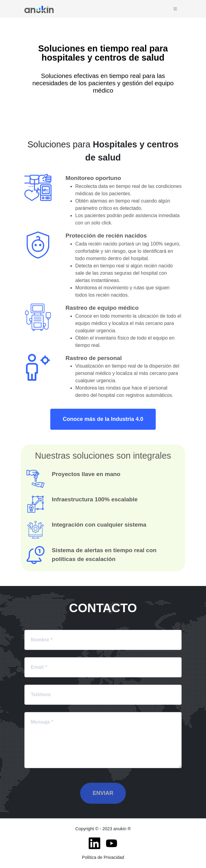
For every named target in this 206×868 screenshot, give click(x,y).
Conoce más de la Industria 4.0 (103, 419)
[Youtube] (112, 843)
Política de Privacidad (103, 857)
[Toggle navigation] (175, 9)
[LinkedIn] (94, 843)
